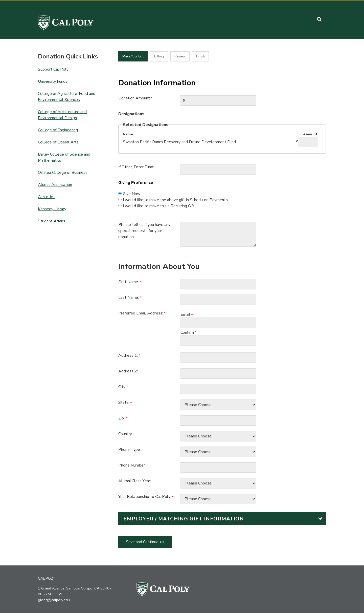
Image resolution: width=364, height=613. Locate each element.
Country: (126, 434)
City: (123, 387)
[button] (319, 19)
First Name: (130, 282)
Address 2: (128, 371)
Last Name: (130, 298)
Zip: (123, 418)
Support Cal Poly (53, 69)
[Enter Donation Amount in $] (218, 100)
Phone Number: (132, 465)
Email (187, 314)
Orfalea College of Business (63, 173)
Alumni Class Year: (135, 481)
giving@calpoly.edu (54, 600)
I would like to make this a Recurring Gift (159, 206)
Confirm (188, 332)
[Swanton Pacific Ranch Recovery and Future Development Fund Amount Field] (308, 142)
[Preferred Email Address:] (218, 323)
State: (125, 403)
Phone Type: (130, 450)
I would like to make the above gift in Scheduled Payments (175, 200)
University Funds (53, 81)
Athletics (46, 197)
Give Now (132, 194)
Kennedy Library (52, 209)
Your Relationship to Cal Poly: (146, 497)
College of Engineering (58, 130)
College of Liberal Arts (58, 142)
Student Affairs (52, 221)
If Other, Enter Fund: (136, 167)
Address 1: (129, 355)
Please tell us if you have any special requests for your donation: (144, 231)
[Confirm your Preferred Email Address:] (218, 341)
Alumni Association (55, 185)
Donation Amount (135, 98)
